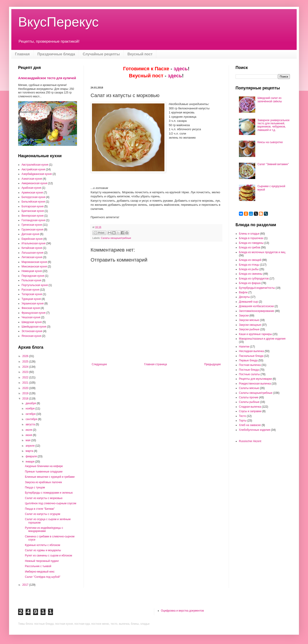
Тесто (242, 416)
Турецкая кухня (31, 299)
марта (30, 451)
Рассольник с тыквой (38, 566)
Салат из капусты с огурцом (43, 514)
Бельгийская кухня (33, 202)
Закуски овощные (250, 325)
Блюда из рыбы (249, 269)
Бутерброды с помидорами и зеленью (49, 493)
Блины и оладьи (249, 234)
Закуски (244, 316)
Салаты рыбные (249, 402)
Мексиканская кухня (34, 267)
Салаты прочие (249, 397)
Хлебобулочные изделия (255, 430)
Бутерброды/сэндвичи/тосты (257, 288)
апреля (30, 446)
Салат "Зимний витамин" (273, 164)
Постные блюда (249, 370)
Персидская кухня (33, 276)
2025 (26, 362)
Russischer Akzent (250, 441)
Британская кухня (33, 211)
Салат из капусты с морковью (44, 498)
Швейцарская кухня (34, 327)
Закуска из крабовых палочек (43, 482)
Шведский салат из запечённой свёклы (270, 100)
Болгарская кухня (32, 206)
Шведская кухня (32, 322)
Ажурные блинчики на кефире (44, 466)
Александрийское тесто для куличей (47, 78)
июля (29, 430)
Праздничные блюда (56, 54)
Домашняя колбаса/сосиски (256, 306)
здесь (181, 69)
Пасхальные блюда (251, 356)
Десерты (244, 297)
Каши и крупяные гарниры (255, 334)
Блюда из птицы (249, 265)
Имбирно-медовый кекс (40, 572)
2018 (26, 399)
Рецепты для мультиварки (255, 379)
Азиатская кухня (32, 179)
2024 (26, 367)
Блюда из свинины (251, 274)
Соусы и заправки (250, 411)
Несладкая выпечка (251, 351)
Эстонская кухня (32, 331)
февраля (32, 456)
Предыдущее (213, 364)
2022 (26, 377)
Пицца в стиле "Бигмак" (40, 509)
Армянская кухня (32, 193)
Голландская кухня (33, 220)
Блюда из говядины (251, 243)
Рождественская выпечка (255, 384)
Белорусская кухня (33, 197)
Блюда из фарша (250, 283)
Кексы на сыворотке (270, 142)
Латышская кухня (32, 253)
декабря (31, 403)
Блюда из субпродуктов (254, 279)
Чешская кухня (31, 317)
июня (29, 435)
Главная (22, 54)
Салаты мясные (249, 388)
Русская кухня (30, 290)
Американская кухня (34, 183)
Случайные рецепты (101, 54)
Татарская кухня (32, 294)
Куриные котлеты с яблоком (43, 545)
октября (31, 414)
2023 (26, 372)
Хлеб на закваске (250, 425)
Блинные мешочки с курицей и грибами (50, 477)
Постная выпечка (250, 365)
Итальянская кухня (34, 243)
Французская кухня (34, 313)
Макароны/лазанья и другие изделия (262, 339)
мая (28, 440)
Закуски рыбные (249, 329)
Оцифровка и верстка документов (183, 611)
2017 (26, 585)
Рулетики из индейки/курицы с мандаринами (44, 529)
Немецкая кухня (32, 271)
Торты (243, 421)
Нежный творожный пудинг (42, 561)
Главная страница (156, 364)
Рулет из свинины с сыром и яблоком (48, 556)
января (30, 462)
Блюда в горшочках (251, 238)
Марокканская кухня (34, 262)
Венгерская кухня (32, 216)
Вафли (243, 292)
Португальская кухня (35, 285)
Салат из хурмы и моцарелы (43, 550)
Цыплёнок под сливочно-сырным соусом (51, 503)
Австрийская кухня (33, 169)
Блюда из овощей (250, 260)
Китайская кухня (32, 248)
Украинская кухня (33, 304)
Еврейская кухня (32, 239)
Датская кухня (30, 234)
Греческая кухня (32, 225)
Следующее (99, 364)
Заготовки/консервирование (257, 311)
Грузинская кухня (32, 230)
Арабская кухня (31, 188)
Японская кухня (31, 336)
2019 (26, 393)
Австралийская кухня (35, 165)
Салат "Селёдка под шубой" (43, 577)
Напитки (244, 347)
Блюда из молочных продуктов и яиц (262, 252)
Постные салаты (249, 374)
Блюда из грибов (250, 247)
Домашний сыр (248, 302)
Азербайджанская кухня (37, 174)
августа (31, 424)
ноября (30, 409)
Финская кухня (31, 308)
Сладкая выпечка (250, 407)
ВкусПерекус (58, 22)
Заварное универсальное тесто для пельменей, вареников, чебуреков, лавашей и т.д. (274, 125)
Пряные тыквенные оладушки (44, 472)
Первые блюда (248, 360)
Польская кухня (31, 280)
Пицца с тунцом (35, 487)
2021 (26, 383)
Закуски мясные (249, 320)
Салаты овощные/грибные (116, 238)
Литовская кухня (32, 257)
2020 (26, 388)
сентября (32, 419)
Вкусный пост (140, 54)
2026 (26, 356)
